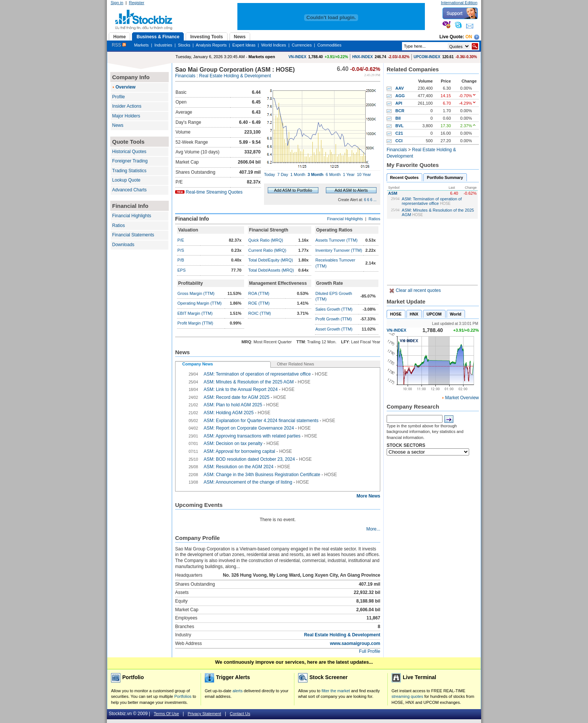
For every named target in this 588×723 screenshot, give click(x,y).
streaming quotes (407, 696)
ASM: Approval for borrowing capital (240, 451)
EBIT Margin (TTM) (195, 313)
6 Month (333, 174)
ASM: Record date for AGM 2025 (236, 397)
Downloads (123, 245)
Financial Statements (133, 235)
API (399, 103)
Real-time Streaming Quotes (214, 192)
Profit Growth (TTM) (334, 319)
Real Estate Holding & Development (235, 76)
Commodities (329, 45)
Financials (185, 76)
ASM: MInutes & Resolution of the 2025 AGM (249, 382)
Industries (163, 45)
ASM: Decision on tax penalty (233, 443)
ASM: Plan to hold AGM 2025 (233, 405)
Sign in (117, 3)
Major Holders (126, 116)
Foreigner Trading (130, 161)
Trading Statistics (129, 171)
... (375, 200)
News (118, 125)
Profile (118, 97)
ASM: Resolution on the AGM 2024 (238, 467)
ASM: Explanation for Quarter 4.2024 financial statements (261, 421)
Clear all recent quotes (418, 290)
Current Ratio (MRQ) (267, 250)
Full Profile (370, 651)
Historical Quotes (129, 152)
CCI (399, 141)
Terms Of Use (166, 714)
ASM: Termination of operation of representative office (432, 201)
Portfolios (183, 696)
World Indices (273, 45)
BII (398, 118)
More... (373, 529)
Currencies (302, 45)
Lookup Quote (126, 180)
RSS (119, 45)
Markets (141, 45)
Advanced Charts (129, 190)
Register (137, 3)
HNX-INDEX (362, 57)
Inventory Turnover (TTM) (339, 250)
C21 (399, 133)
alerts (238, 691)
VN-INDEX (297, 57)
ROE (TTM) (259, 303)
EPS (181, 270)
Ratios (118, 225)
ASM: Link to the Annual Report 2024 (241, 389)
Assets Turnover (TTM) (336, 240)
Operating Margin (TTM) (199, 303)
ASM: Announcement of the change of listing (248, 482)
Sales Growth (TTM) (334, 309)
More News (368, 496)
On (469, 37)
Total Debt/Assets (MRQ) (271, 270)
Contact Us (240, 714)
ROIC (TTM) (259, 313)
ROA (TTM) (259, 293)
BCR (400, 111)
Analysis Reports (211, 45)
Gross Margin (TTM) (196, 293)
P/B (181, 260)
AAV (399, 88)
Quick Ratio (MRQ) (266, 240)
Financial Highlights (132, 216)
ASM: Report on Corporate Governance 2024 (249, 428)
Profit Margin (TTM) (195, 323)
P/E (181, 240)
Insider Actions (127, 106)
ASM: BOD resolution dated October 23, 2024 (249, 459)
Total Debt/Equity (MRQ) (271, 260)
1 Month (298, 174)
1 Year (349, 174)
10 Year (364, 174)
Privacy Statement (204, 714)
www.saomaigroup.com (355, 643)
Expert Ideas (244, 45)
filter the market (336, 691)
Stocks (184, 45)
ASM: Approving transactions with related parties (253, 436)
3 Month (315, 174)
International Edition (459, 3)
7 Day (283, 174)
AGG (400, 96)
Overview (125, 87)
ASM (393, 193)
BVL (399, 126)
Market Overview (462, 398)
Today (269, 174)
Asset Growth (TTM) (334, 329)
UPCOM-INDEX (427, 57)
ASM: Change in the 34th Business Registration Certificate (262, 475)
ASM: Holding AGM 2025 (229, 413)
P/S (181, 250)
